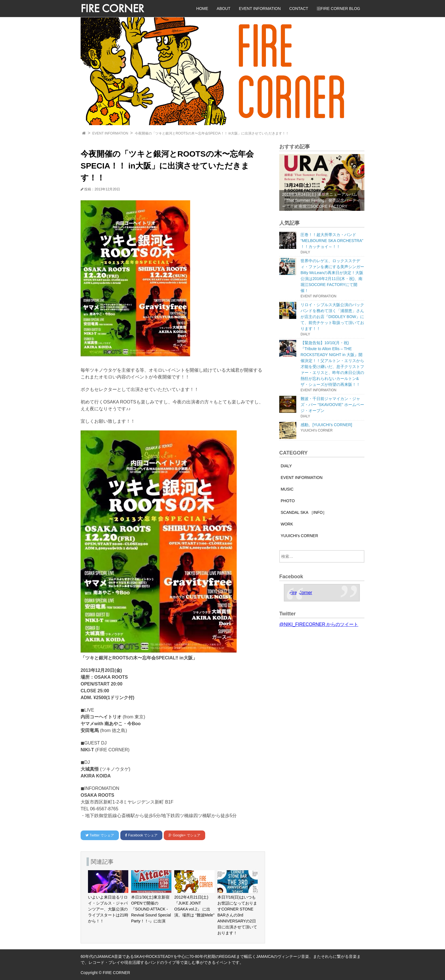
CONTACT (299, 9)
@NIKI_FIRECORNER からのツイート (319, 624)
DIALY (286, 466)
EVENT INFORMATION (260, 9)
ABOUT (224, 9)
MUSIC (287, 489)
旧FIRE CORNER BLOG (338, 9)
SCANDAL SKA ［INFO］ (304, 512)
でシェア (100, 835)
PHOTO (288, 501)
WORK (287, 524)
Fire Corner (301, 593)
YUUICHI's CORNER (299, 536)
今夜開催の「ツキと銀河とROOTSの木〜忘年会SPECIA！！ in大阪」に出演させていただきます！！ (212, 133)
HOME (202, 9)
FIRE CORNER (112, 8)
